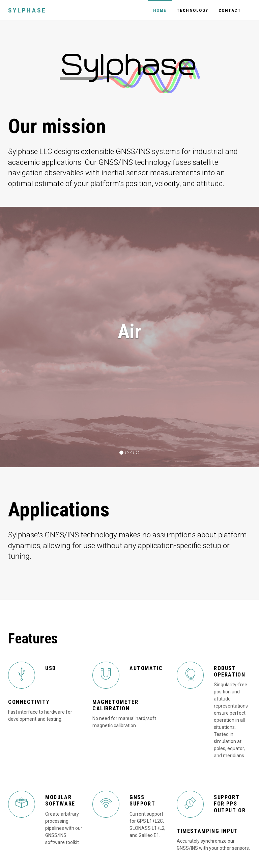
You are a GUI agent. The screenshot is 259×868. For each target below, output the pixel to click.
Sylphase (27, 10)
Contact (230, 10)
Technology (193, 10)
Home (160, 10)
